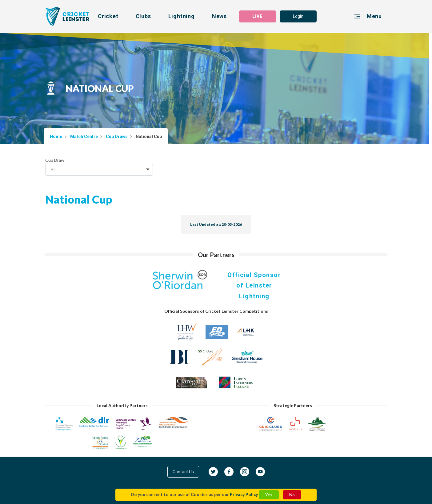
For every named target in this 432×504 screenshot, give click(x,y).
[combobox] (99, 170)
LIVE (258, 16)
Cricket (108, 16)
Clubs (143, 16)
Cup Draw (55, 160)
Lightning (182, 16)
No (292, 495)
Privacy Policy (244, 494)
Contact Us (183, 472)
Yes (269, 495)
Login (298, 16)
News (219, 16)
